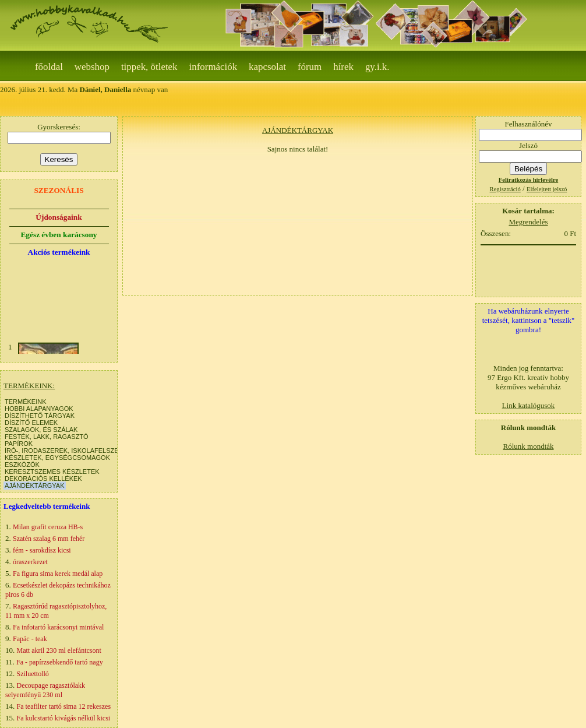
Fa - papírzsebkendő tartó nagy (60, 662)
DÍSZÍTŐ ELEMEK (31, 423)
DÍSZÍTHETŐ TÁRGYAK (40, 416)
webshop (92, 67)
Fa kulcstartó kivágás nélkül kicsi (64, 718)
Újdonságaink (59, 217)
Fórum (310, 67)
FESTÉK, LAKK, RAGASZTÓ (47, 437)
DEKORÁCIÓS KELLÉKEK (43, 479)
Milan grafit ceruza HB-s (48, 527)
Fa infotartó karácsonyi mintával (58, 627)
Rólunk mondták (528, 446)
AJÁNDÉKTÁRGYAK (35, 486)
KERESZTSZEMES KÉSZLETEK (52, 472)
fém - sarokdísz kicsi (42, 550)
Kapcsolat (267, 67)
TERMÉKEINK (26, 402)
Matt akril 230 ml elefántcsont (59, 650)
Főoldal (49, 67)
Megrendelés (528, 222)
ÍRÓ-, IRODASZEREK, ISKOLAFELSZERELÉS (72, 451)
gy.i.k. (377, 67)
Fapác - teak (30, 639)
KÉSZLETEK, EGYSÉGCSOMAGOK (57, 458)
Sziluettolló (33, 674)
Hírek (343, 67)
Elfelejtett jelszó (547, 189)
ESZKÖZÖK (22, 465)
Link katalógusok (529, 405)
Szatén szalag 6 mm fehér (49, 539)
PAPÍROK (19, 444)
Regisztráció (505, 189)
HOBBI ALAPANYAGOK (39, 409)
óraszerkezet (30, 562)
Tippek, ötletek (149, 67)
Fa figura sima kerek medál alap (58, 574)
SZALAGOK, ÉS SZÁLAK (41, 430)
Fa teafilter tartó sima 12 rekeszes (64, 706)
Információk (213, 67)
